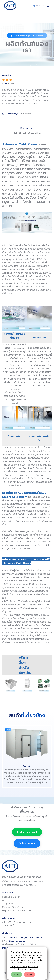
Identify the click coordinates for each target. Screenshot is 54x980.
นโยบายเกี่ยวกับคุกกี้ (19, 967)
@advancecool (27, 832)
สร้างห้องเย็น (9, 926)
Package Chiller (11, 897)
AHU (5, 900)
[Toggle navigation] (48, 6)
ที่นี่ (32, 549)
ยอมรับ (16, 974)
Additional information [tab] (27, 133)
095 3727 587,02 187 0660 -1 (26, 938)
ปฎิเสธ (29, 974)
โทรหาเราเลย (27, 843)
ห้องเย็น (27, 766)
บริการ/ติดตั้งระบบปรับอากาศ (17, 922)
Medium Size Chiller (13, 907)
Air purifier (8, 904)
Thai (37, 6)
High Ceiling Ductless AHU (17, 911)
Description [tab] (27, 128)
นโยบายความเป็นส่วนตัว (27, 969)
